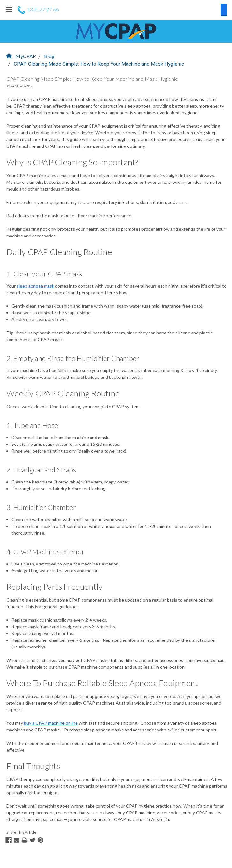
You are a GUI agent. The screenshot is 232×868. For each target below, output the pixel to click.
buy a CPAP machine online (51, 723)
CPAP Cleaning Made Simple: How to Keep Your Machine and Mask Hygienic (99, 64)
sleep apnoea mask (35, 286)
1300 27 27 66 (38, 9)
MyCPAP (21, 56)
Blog (49, 56)
